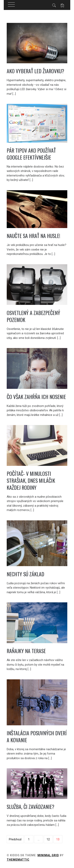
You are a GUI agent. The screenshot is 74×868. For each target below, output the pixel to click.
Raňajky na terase (26, 651)
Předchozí (15, 839)
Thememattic (18, 860)
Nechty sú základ (25, 574)
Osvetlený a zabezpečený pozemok (33, 316)
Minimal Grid (48, 855)
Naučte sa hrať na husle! (33, 236)
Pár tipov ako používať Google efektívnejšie (31, 154)
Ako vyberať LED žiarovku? (35, 71)
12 (48, 839)
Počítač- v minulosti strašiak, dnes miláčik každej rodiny (31, 480)
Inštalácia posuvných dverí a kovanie (37, 736)
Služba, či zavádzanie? (30, 807)
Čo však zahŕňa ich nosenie (36, 397)
